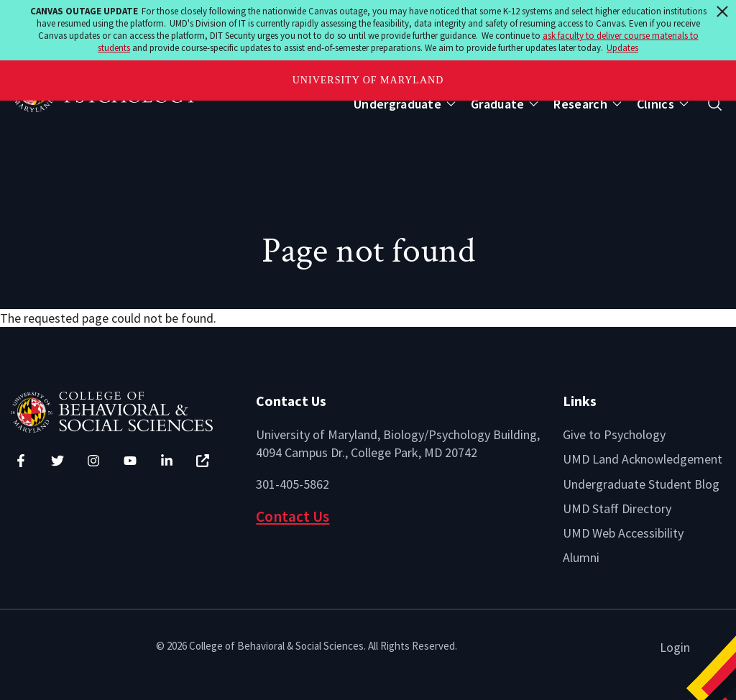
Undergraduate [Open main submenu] (397, 104)
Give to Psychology (614, 434)
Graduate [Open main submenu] (497, 104)
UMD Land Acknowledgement (643, 459)
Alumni (581, 557)
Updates (622, 48)
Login (675, 647)
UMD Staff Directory (617, 508)
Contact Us (293, 516)
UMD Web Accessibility (623, 533)
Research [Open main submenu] (580, 104)
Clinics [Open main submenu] (655, 104)
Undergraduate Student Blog (641, 484)
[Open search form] (715, 104)
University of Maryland (368, 80)
